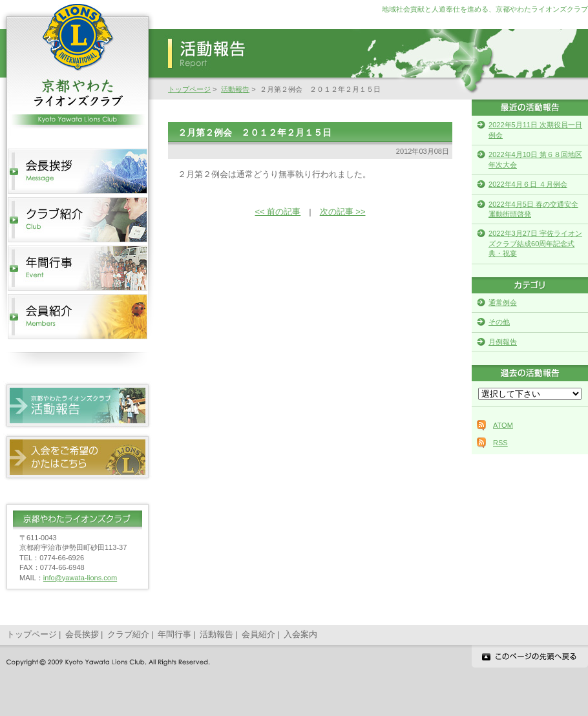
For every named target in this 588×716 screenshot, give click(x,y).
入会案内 (300, 634)
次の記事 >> (343, 212)
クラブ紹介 (128, 634)
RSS (500, 443)
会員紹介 (258, 634)
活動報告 (235, 89)
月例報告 (503, 342)
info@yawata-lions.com (80, 578)
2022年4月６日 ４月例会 (528, 184)
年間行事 (174, 634)
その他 (499, 322)
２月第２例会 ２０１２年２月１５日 (255, 132)
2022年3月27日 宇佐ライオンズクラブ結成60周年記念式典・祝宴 (535, 243)
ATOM (503, 425)
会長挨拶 (82, 634)
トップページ (189, 89)
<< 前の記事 (278, 212)
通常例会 (503, 302)
